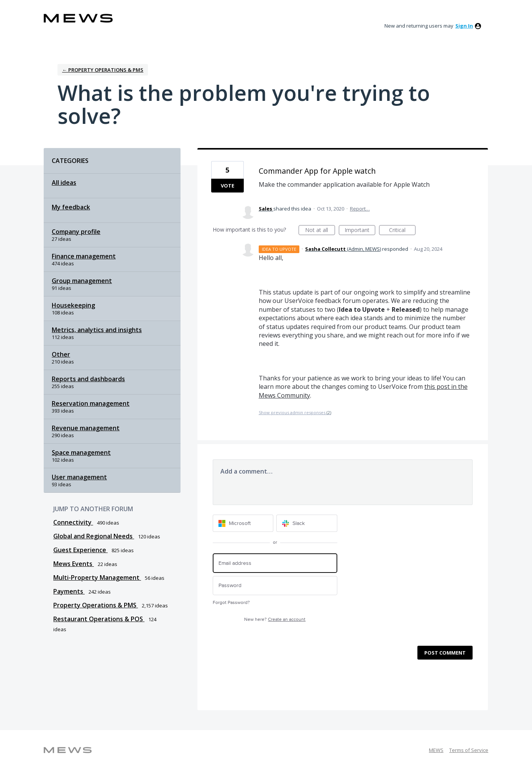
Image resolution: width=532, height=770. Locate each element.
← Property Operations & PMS (103, 70)
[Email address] (275, 563)
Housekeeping (73, 305)
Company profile (76, 232)
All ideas (64, 183)
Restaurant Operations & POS (99, 619)
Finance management (84, 256)
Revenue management (86, 428)
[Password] (275, 586)
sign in (464, 26)
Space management (81, 452)
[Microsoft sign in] (243, 523)
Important (360, 231)
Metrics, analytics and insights (97, 330)
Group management (82, 281)
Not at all (320, 231)
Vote (227, 186)
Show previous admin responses (295, 412)
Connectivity (73, 522)
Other (61, 354)
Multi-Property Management (97, 577)
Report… (360, 209)
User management (79, 477)
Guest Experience (80, 550)
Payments (69, 591)
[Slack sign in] (307, 523)
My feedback (71, 207)
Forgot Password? (231, 603)
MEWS (436, 750)
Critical (402, 231)
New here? (275, 619)
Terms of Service (469, 750)
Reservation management (91, 403)
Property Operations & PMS (96, 605)
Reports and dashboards (88, 379)
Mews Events (74, 564)
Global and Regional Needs (94, 536)
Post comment (445, 653)
